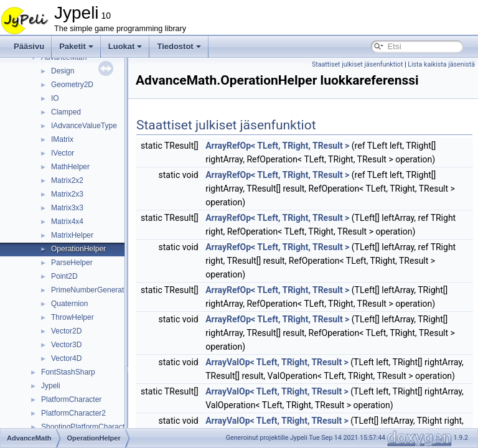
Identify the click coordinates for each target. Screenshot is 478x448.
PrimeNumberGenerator (91, 290)
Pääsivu (29, 46)
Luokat (125, 46)
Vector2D (66, 331)
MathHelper (70, 167)
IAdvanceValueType (84, 126)
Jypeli (51, 386)
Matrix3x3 (67, 208)
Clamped (66, 112)
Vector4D (66, 358)
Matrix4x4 (67, 222)
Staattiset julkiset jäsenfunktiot (426, 64)
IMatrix (62, 139)
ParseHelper (72, 263)
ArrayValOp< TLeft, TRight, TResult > (308, 403)
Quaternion (69, 304)
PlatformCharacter (71, 399)
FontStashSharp (68, 372)
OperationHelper (78, 249)
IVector (63, 153)
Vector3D (66, 345)
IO (55, 98)
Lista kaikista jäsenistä (441, 78)
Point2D (64, 276)
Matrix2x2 (67, 180)
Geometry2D (72, 85)
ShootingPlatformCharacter (86, 427)
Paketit (76, 46)
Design (63, 71)
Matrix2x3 (67, 194)
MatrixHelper (72, 235)
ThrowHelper (73, 317)
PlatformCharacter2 (73, 413)
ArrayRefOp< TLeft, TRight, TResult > (308, 159)
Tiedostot (179, 46)
